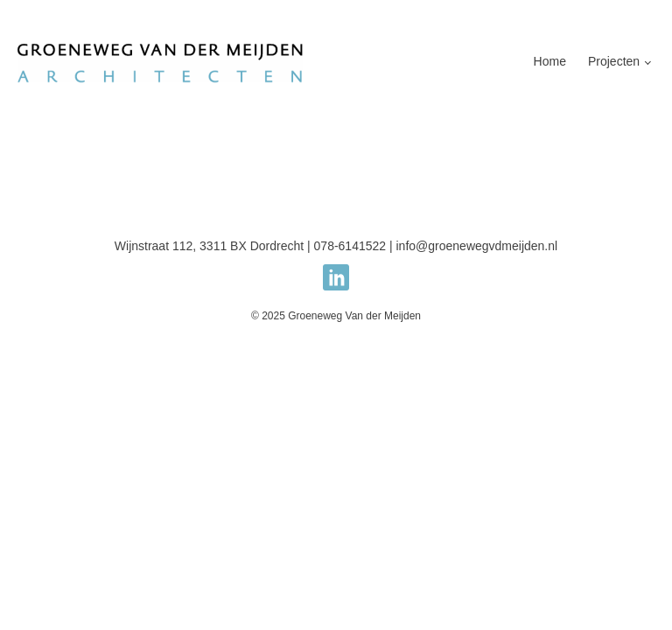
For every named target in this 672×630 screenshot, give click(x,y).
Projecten (614, 61)
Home (550, 61)
